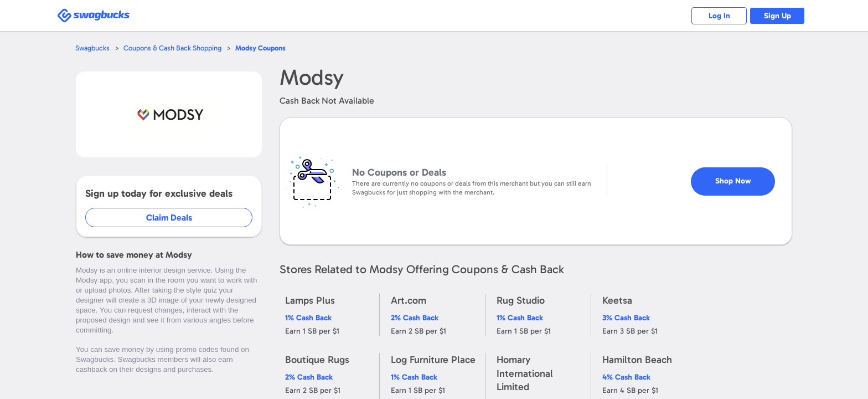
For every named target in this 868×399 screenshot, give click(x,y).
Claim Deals (169, 218)
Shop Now (733, 181)
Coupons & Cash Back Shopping (172, 48)
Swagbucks (92, 48)
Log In (719, 16)
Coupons (260, 48)
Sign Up (777, 16)
